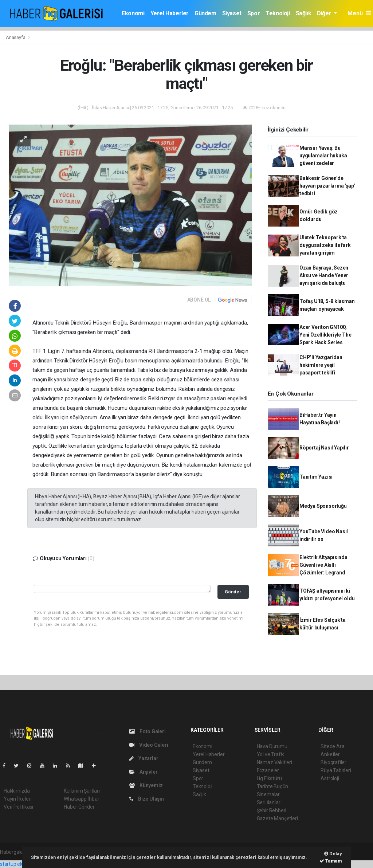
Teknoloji (278, 13)
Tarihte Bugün (273, 786)
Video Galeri (149, 745)
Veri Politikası (18, 807)
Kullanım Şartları (82, 791)
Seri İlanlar (269, 802)
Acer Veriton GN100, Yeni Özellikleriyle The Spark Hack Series (325, 335)
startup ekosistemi (21, 864)
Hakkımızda (17, 791)
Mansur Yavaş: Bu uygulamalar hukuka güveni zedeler (323, 156)
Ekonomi (133, 13)
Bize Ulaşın (147, 799)
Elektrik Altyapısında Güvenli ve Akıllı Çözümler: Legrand (323, 565)
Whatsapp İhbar (81, 799)
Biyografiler (333, 762)
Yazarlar (144, 758)
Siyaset (232, 13)
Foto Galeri (148, 731)
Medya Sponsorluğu (323, 506)
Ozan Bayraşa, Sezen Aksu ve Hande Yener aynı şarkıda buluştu (324, 275)
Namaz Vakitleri (274, 762)
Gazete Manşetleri (277, 818)
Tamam (331, 861)
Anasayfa (16, 37)
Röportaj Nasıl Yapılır (324, 448)
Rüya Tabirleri (336, 770)
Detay (333, 854)
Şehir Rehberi (272, 810)
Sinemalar (268, 794)
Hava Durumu (272, 746)
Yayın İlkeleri (17, 799)
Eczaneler (268, 770)
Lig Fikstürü (269, 778)
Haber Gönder (79, 807)
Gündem (205, 13)
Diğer (325, 13)
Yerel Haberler (170, 13)
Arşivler (143, 772)
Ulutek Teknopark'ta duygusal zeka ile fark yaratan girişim (325, 245)
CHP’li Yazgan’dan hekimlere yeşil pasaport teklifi (321, 365)
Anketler (330, 754)
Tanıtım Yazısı (316, 477)
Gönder (233, 592)
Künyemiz (146, 785)
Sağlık (304, 13)
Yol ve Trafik (271, 754)
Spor (254, 13)
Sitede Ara (332, 746)
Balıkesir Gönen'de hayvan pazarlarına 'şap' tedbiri (327, 186)
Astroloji (330, 778)
